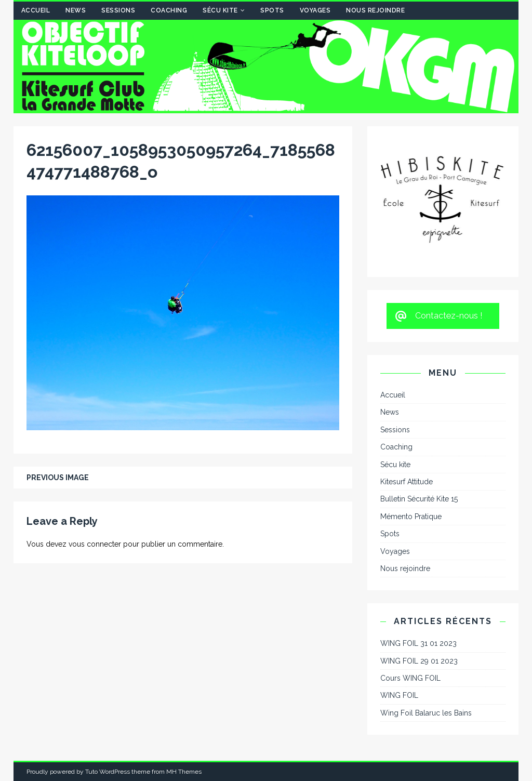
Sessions (118, 10)
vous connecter (95, 544)
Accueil (36, 10)
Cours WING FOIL (410, 678)
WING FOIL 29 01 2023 (419, 661)
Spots (272, 10)
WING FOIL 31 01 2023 (418, 643)
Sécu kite (220, 10)
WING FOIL (399, 695)
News (76, 10)
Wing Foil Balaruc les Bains (426, 713)
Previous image (58, 478)
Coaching (169, 10)
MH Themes (184, 772)
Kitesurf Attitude (407, 482)
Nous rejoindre (375, 10)
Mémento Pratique (411, 517)
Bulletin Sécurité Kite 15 (419, 499)
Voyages (315, 10)
